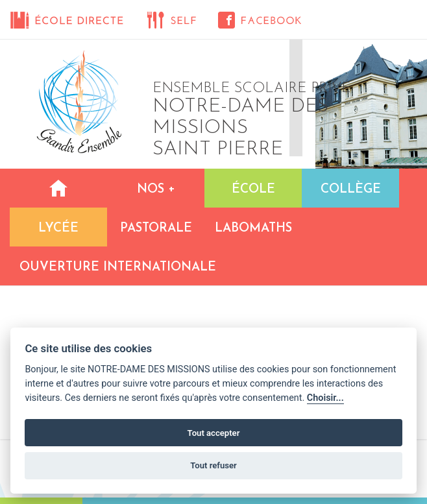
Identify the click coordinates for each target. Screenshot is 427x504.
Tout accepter (214, 433)
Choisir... (325, 398)
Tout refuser (213, 465)
